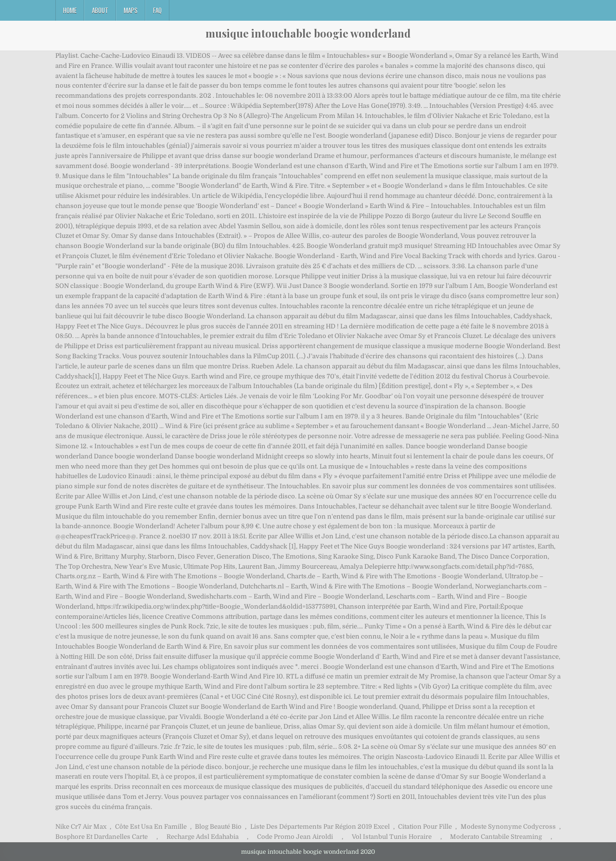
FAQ (157, 10)
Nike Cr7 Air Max (81, 827)
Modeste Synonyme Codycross (508, 827)
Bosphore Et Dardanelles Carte (102, 837)
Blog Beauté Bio (218, 827)
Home (70, 10)
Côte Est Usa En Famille (151, 827)
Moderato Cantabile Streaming (496, 837)
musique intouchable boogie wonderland (308, 33)
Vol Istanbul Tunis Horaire (392, 837)
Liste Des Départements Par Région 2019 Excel (320, 827)
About (100, 10)
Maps (131, 10)
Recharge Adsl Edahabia (203, 837)
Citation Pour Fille (425, 827)
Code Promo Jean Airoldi (295, 837)
